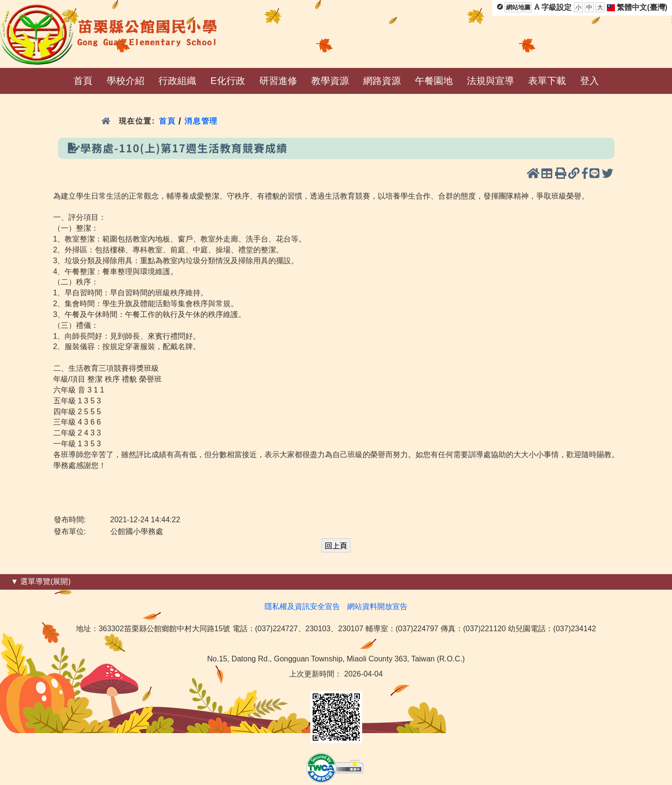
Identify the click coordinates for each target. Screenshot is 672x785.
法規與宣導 (490, 81)
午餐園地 (434, 81)
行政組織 (177, 81)
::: (5, 581)
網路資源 (382, 81)
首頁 (83, 81)
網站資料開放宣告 (377, 606)
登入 (589, 81)
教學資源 (330, 81)
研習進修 (278, 81)
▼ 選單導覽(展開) (41, 581)
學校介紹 (125, 81)
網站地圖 (518, 7)
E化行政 (228, 81)
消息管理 (201, 121)
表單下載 (547, 81)
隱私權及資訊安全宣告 (302, 606)
